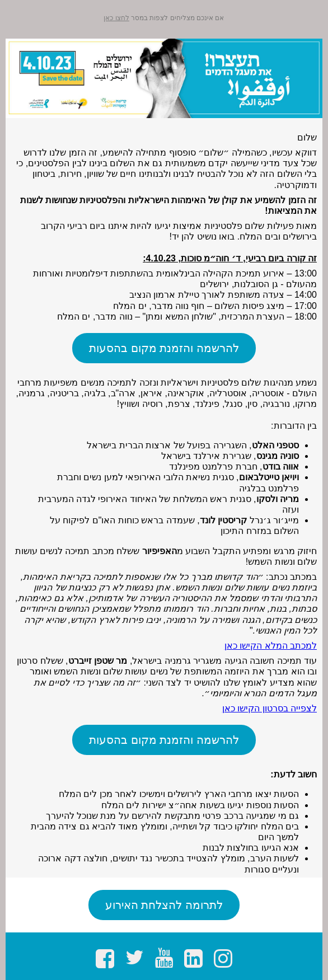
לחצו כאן (116, 18)
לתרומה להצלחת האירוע (164, 905)
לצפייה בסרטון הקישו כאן (270, 708)
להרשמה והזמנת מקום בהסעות (164, 348)
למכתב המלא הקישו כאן (271, 646)
